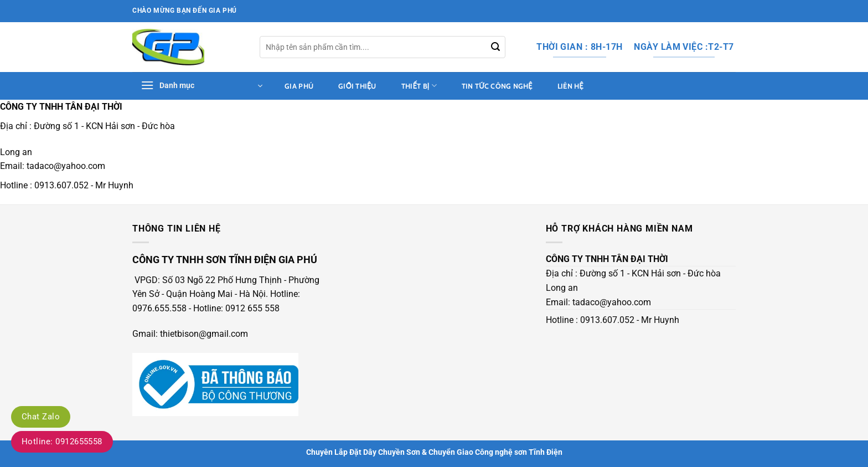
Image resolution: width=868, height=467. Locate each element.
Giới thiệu (357, 86)
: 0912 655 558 (250, 308)
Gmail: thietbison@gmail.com (190, 334)
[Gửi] (495, 47)
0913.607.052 (61, 185)
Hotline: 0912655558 (62, 442)
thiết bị (419, 86)
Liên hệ (570, 86)
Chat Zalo (41, 417)
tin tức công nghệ (497, 86)
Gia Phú (299, 86)
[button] (201, 86)
